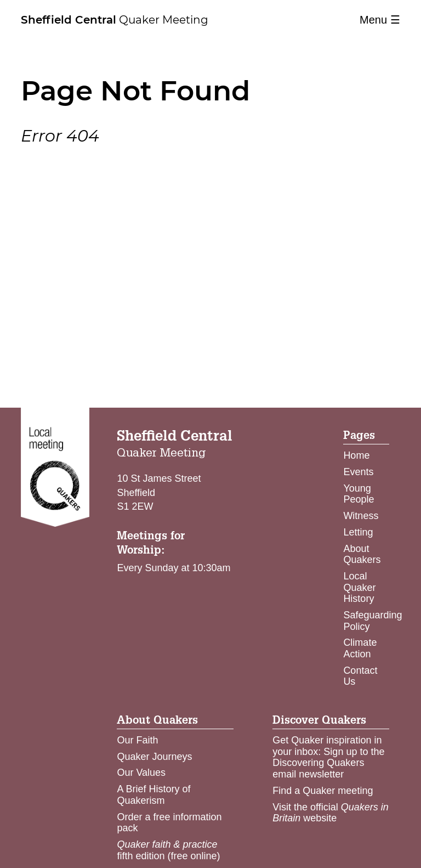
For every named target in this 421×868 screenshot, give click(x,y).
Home (356, 455)
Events (358, 472)
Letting (358, 532)
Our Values (141, 773)
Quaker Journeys (154, 757)
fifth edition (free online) (168, 850)
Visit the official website (330, 813)
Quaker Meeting (115, 20)
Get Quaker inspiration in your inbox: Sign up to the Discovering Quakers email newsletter (328, 757)
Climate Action (360, 648)
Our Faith (137, 740)
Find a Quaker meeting (323, 791)
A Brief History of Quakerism (153, 795)
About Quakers (362, 554)
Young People (359, 494)
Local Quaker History (359, 587)
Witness (361, 516)
